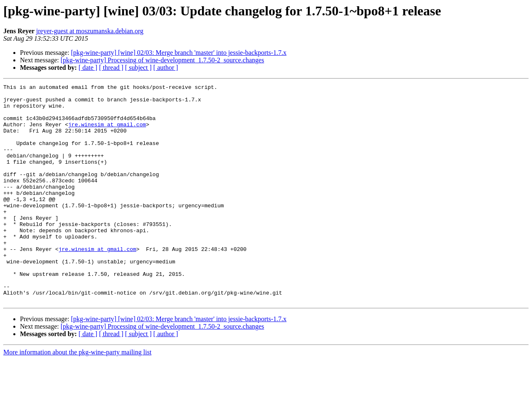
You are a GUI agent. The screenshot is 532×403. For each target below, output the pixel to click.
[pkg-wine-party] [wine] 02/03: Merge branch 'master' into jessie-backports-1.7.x (179, 53)
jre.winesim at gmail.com (107, 133)
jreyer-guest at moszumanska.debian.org (90, 31)
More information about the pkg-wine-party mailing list (77, 396)
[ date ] (88, 68)
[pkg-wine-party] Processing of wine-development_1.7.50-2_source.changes (163, 60)
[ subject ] (138, 68)
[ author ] (166, 68)
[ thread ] (111, 68)
